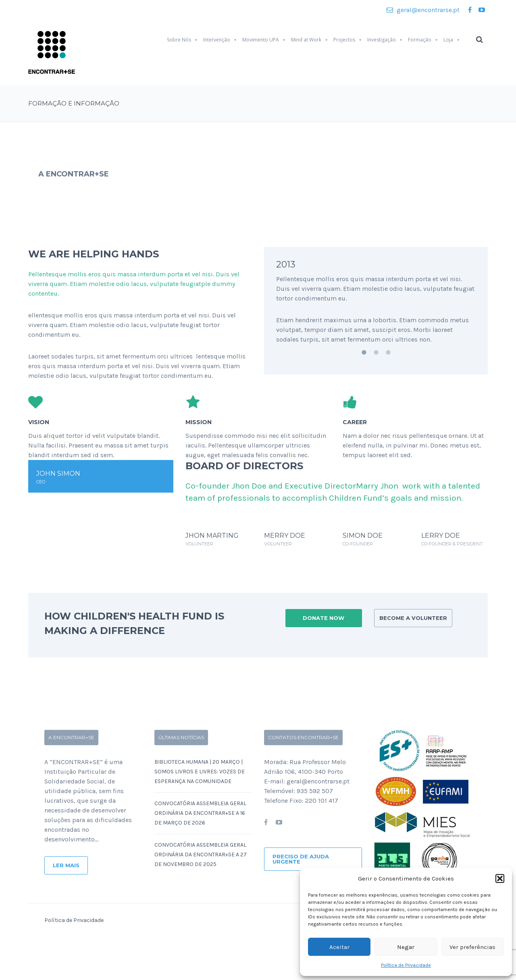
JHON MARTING (212, 536)
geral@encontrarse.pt (423, 10)
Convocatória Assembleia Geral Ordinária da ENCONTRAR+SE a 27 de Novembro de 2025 (201, 855)
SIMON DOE (363, 536)
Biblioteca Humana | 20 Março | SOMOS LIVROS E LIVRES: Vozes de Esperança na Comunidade (200, 772)
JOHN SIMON (58, 473)
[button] (500, 878)
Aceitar (339, 947)
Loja (452, 40)
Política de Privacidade (406, 965)
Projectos (348, 40)
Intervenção (220, 40)
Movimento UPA (264, 40)
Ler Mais (66, 865)
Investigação (385, 40)
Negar (406, 947)
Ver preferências (472, 947)
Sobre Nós (183, 40)
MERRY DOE (285, 536)
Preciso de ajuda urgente (301, 859)
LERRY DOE (441, 536)
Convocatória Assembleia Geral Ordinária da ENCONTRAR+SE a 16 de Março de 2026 (200, 813)
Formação (423, 40)
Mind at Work (310, 40)
